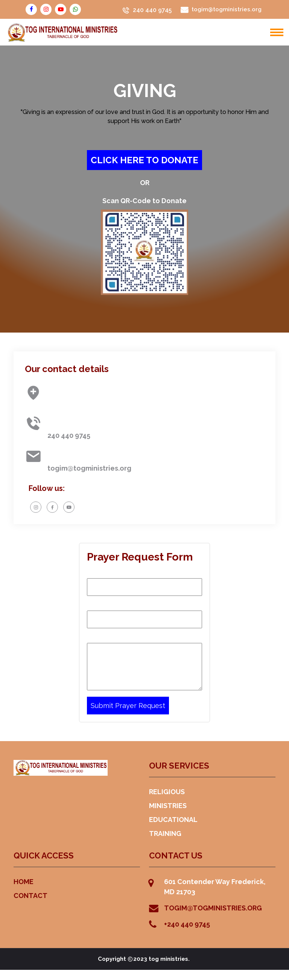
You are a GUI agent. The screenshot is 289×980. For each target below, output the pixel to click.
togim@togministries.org (89, 468)
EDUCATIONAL (173, 820)
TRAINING (165, 833)
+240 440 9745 (187, 924)
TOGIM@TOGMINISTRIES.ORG (213, 908)
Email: (96, 604)
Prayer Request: (112, 636)
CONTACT (30, 896)
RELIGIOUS (167, 792)
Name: (97, 572)
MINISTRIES (168, 806)
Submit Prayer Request (128, 706)
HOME (24, 882)
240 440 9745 (152, 10)
